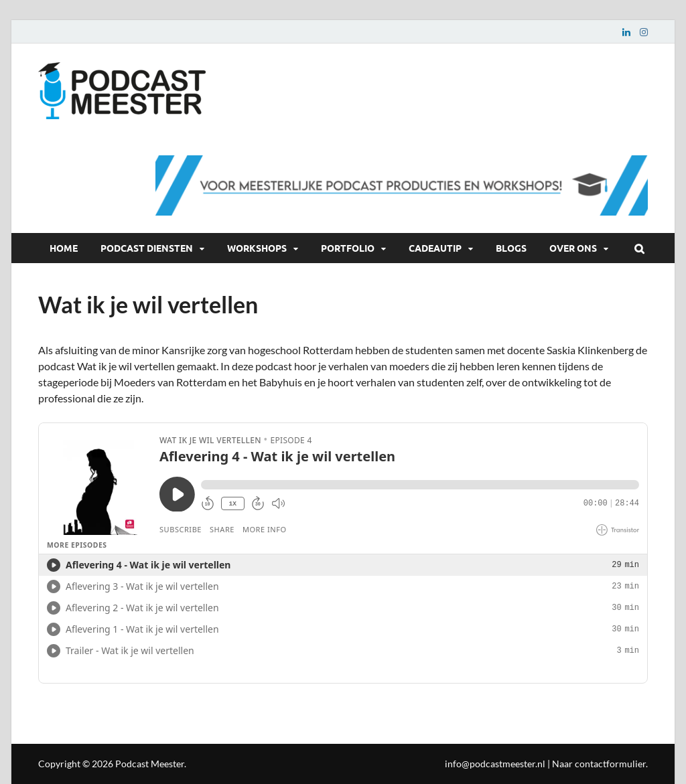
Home (64, 248)
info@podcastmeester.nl (495, 764)
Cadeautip (435, 248)
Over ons (573, 248)
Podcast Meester (150, 764)
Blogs (511, 248)
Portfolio (348, 248)
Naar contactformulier (599, 764)
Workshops (257, 248)
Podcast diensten (147, 248)
